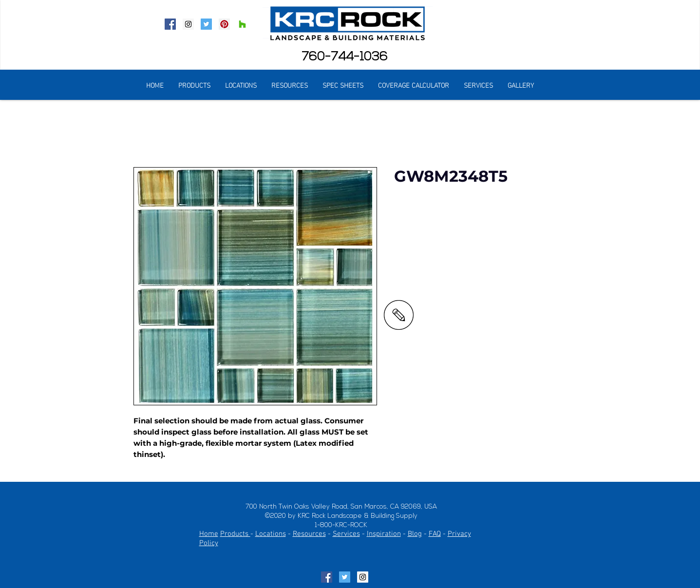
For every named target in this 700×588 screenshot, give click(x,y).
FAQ (435, 534)
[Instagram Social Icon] (188, 24)
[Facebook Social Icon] (170, 24)
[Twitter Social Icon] (206, 24)
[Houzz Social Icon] (242, 24)
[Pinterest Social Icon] (224, 24)
